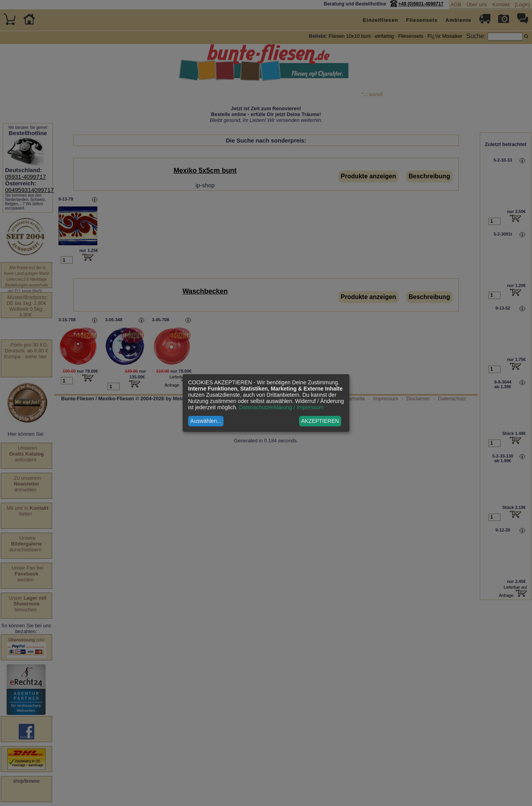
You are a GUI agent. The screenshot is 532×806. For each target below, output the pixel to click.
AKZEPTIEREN (320, 421)
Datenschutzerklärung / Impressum (281, 407)
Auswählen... (206, 421)
